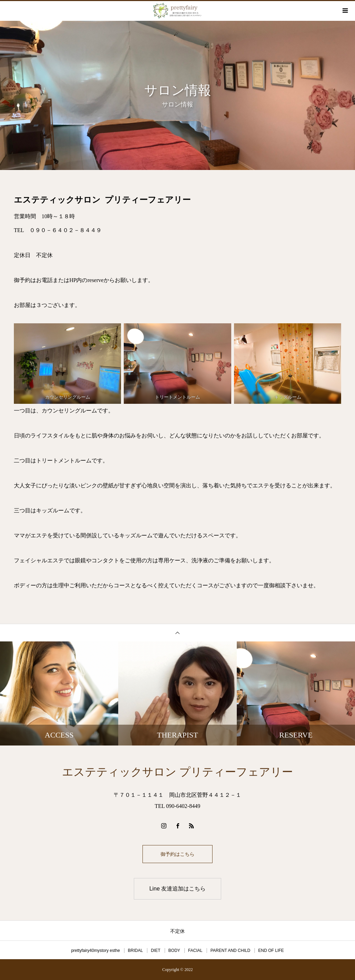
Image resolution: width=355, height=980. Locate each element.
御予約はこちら (177, 854)
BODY (174, 951)
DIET (155, 951)
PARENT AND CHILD (230, 951)
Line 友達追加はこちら (178, 889)
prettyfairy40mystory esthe (96, 951)
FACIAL (195, 951)
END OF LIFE (271, 951)
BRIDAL (135, 951)
